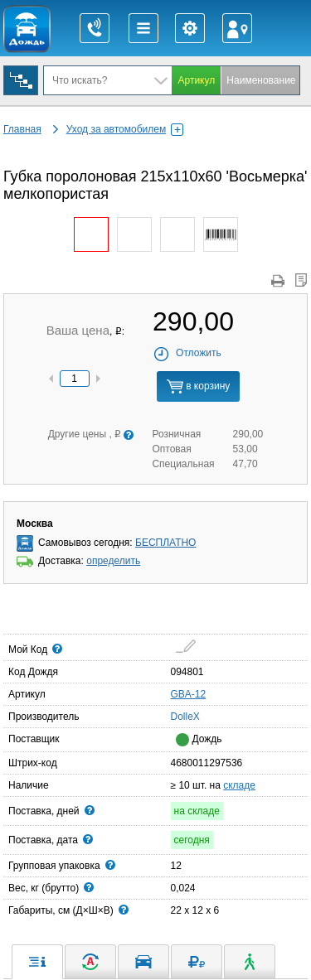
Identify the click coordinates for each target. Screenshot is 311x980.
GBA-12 (189, 694)
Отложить (187, 353)
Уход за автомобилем (125, 129)
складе (239, 785)
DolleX (176, 716)
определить (113, 561)
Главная (22, 129)
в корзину (198, 386)
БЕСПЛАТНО (165, 543)
